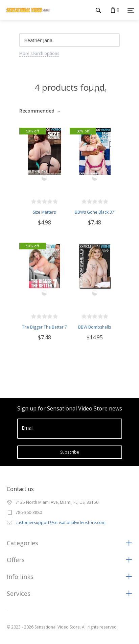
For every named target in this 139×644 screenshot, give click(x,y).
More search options (39, 53)
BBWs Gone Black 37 (95, 212)
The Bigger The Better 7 (44, 327)
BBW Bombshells (95, 327)
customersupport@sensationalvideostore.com (61, 523)
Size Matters (44, 212)
